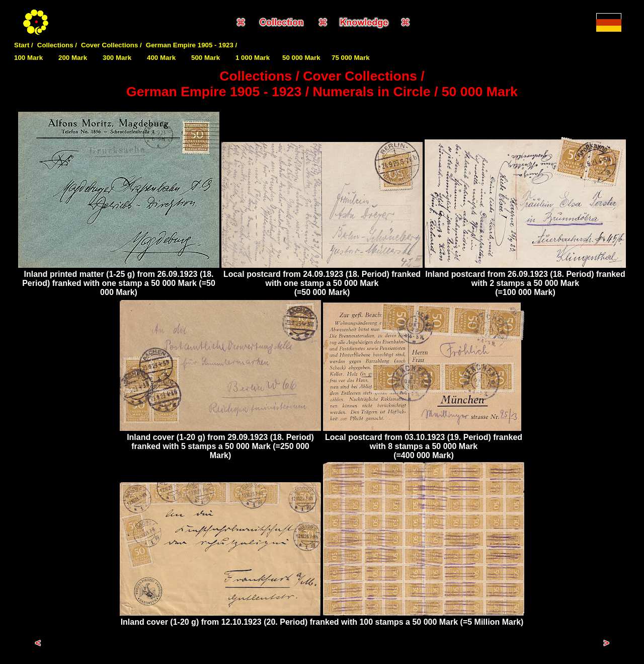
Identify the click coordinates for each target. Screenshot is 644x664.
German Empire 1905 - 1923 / (192, 45)
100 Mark (28, 58)
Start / (24, 45)
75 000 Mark (351, 58)
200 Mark (73, 58)
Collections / (57, 45)
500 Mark (206, 58)
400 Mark (161, 58)
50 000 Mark (301, 58)
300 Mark (117, 58)
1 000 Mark (253, 58)
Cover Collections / (111, 45)
